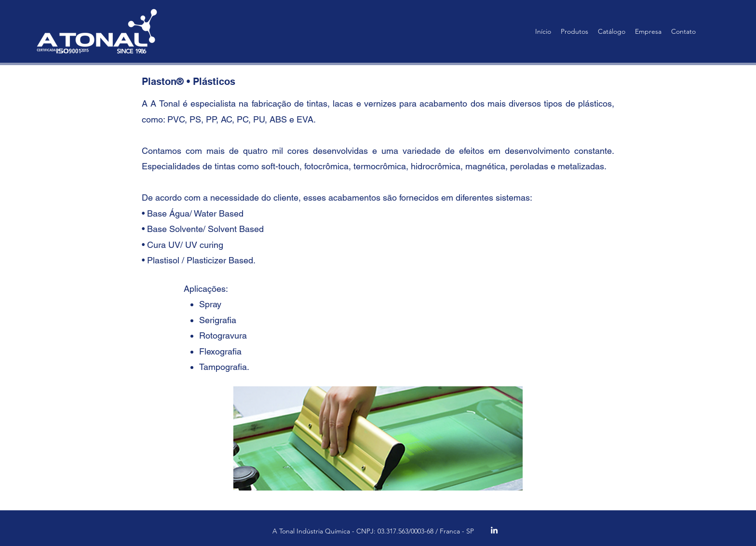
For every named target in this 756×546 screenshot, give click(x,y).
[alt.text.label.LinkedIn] (494, 530)
